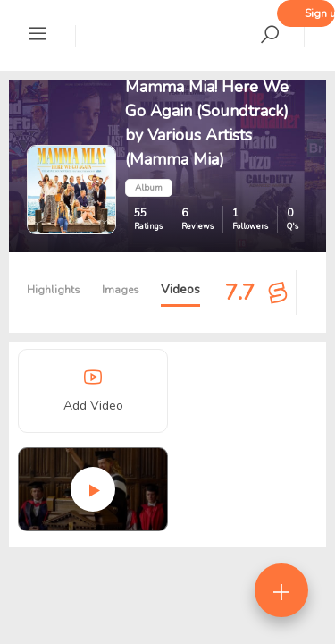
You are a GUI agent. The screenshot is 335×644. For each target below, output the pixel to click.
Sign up (320, 13)
